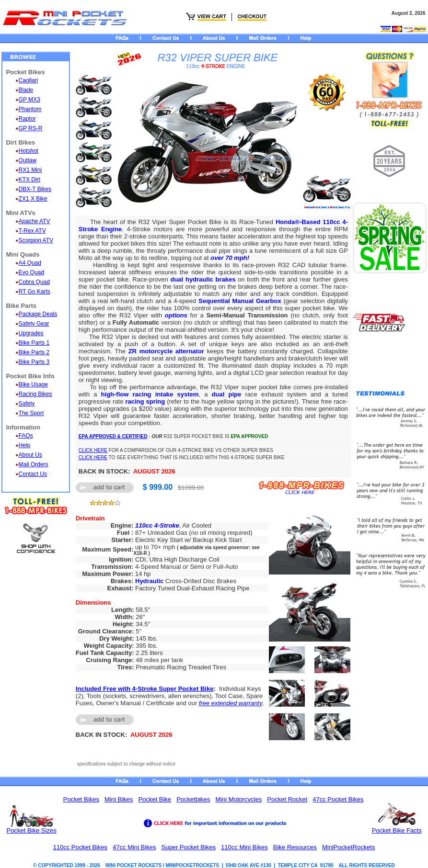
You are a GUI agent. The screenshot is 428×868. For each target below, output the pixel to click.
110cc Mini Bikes (244, 847)
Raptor (27, 119)
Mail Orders (34, 464)
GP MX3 (29, 100)
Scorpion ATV (36, 240)
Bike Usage (33, 384)
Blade (26, 90)
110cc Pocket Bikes (80, 847)
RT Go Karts (35, 292)
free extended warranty (231, 703)
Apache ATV (35, 221)
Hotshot (29, 151)
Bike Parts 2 (34, 352)
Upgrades (31, 333)
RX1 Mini (30, 170)
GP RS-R (31, 128)
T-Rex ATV (32, 231)
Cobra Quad (34, 282)
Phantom (30, 109)
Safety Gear (34, 324)
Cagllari (29, 80)
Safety (27, 404)
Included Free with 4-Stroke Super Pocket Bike (145, 689)
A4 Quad (30, 263)
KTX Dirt (29, 180)
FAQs (26, 436)
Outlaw (28, 160)
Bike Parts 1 (34, 343)
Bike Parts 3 (34, 362)
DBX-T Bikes (35, 189)
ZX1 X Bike (33, 199)
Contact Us (33, 474)
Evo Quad (31, 272)
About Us (30, 455)
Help (25, 445)
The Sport (31, 413)
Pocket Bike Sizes (32, 830)
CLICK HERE (93, 450)
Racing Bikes (35, 394)
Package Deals (38, 314)
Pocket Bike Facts (397, 830)
